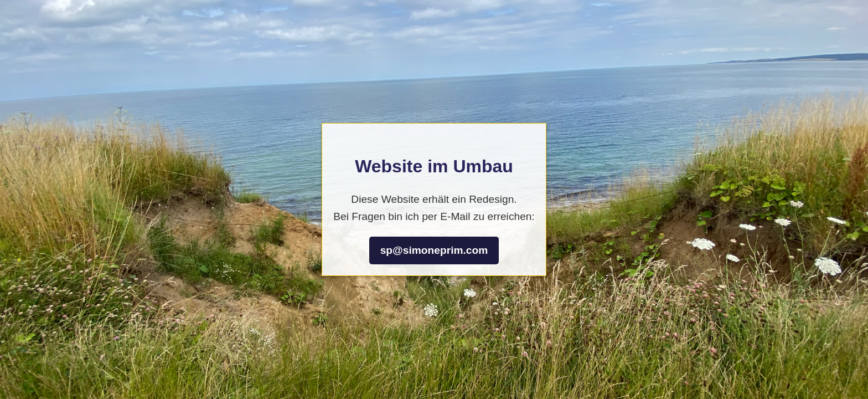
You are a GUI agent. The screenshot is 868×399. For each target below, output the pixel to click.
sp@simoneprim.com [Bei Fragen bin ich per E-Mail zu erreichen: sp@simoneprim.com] (434, 250)
